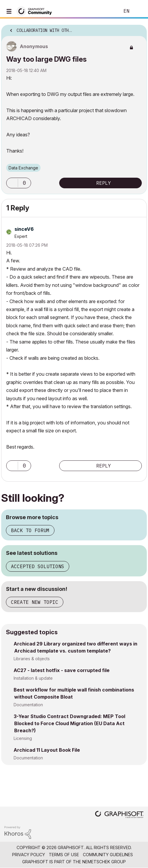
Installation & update (33, 678)
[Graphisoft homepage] (119, 815)
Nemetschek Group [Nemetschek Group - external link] (104, 862)
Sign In (139, 11)
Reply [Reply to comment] (104, 466)
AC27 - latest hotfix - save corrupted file (62, 670)
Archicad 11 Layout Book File (47, 750)
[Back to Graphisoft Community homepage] (36, 11)
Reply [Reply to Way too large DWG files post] (104, 183)
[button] (12, 183)
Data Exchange (23, 168)
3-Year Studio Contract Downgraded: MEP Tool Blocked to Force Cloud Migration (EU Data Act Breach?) (69, 723)
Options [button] (139, 29)
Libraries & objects (32, 659)
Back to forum (30, 530)
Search (106, 11)
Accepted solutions (38, 566)
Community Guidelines (108, 855)
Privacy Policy (29, 855)
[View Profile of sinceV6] (24, 229)
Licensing (23, 738)
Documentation (28, 705)
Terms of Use (64, 855)
